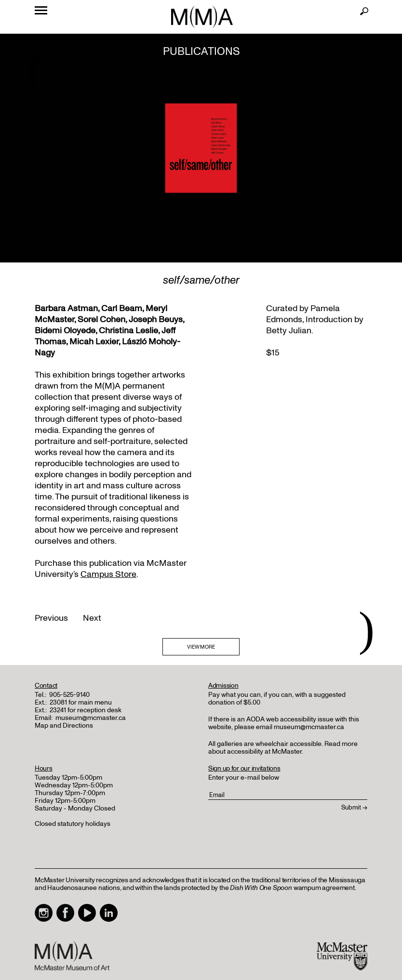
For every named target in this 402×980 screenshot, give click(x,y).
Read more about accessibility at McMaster (283, 748)
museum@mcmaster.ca (91, 718)
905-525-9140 (69, 695)
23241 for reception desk (86, 710)
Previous (51, 618)
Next (92, 618)
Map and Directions (64, 725)
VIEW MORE (201, 647)
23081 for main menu (81, 702)
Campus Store (108, 574)
